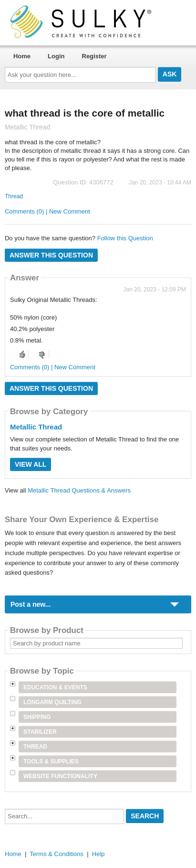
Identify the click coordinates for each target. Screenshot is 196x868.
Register (94, 56)
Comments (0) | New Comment (47, 211)
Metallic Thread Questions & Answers (79, 490)
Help (98, 854)
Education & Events (55, 687)
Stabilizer (40, 732)
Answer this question (51, 255)
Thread (14, 196)
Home (22, 56)
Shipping (37, 717)
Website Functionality (60, 776)
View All (31, 464)
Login (56, 56)
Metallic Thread (36, 427)
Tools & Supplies (51, 761)
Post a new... (31, 604)
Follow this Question (125, 238)
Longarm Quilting (52, 702)
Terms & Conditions (57, 854)
